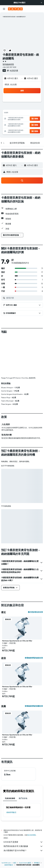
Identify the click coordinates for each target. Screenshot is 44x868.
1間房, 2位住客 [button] (11, 84)
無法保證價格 (32, 835)
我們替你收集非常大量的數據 (23, 846)
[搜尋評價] (24, 298)
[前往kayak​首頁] (15, 9)
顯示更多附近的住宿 (35, 612)
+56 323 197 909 (9, 67)
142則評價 (14, 70)
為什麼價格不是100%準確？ (23, 851)
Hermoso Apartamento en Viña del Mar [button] (17, 641)
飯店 (15, 863)
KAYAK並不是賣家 (23, 842)
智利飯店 (37, 863)
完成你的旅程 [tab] (10, 798)
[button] (41, 3)
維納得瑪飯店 (11, 812)
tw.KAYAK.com (6, 863)
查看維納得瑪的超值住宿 (34, 658)
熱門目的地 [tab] (23, 798)
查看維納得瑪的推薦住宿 (34, 706)
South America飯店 (25, 863)
